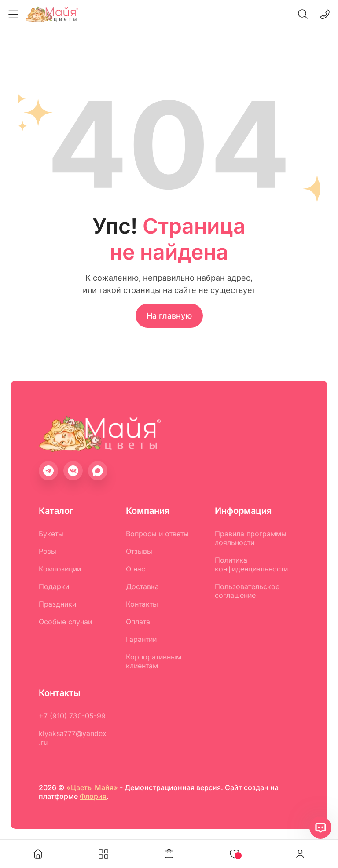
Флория (93, 796)
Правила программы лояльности (251, 538)
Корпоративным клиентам (154, 661)
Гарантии (141, 639)
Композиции (60, 569)
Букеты (51, 534)
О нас (136, 569)
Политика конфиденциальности (251, 564)
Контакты (142, 604)
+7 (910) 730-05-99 (72, 716)
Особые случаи (65, 622)
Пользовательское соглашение (247, 591)
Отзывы (139, 551)
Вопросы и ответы (157, 534)
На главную (169, 316)
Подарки (54, 586)
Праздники (57, 604)
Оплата (138, 622)
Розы (48, 551)
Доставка (142, 586)
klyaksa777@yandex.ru (73, 738)
